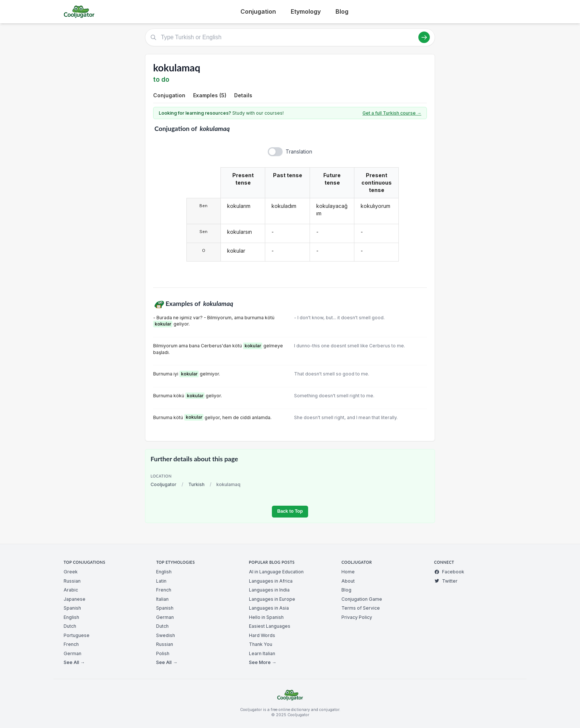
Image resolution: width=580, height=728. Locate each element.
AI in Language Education (276, 572)
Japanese (75, 599)
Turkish (196, 484)
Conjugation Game (362, 599)
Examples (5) (210, 95)
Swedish (166, 635)
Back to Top (290, 511)
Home (348, 572)
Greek (71, 572)
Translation (299, 151)
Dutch (70, 626)
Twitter (446, 581)
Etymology (306, 11)
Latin (161, 581)
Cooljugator (163, 484)
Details (243, 95)
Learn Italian (262, 653)
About (348, 581)
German (72, 653)
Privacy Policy (357, 617)
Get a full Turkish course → (392, 113)
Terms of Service (361, 608)
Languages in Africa (271, 581)
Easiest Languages (270, 626)
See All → (74, 662)
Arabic (71, 590)
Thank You (261, 644)
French (71, 644)
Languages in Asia (269, 608)
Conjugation (258, 11)
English (71, 617)
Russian (72, 581)
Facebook (449, 572)
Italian (162, 599)
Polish (163, 653)
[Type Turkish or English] (290, 37)
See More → (263, 662)
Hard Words (262, 635)
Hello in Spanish (266, 617)
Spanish (72, 608)
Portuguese (77, 635)
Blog (342, 11)
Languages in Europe (272, 599)
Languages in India (269, 590)
